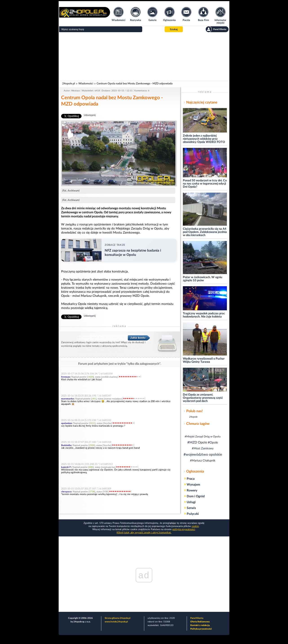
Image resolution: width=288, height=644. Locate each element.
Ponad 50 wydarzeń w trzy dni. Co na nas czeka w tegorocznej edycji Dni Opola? (205, 184)
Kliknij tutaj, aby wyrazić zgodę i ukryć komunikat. (144, 533)
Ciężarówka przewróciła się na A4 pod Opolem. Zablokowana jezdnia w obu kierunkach (205, 232)
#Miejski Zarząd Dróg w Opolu (203, 437)
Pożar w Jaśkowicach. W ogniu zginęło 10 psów (203, 279)
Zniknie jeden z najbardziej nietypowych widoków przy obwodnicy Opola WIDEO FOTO (204, 139)
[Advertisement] (144, 56)
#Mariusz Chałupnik (203, 461)
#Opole (213, 443)
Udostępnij (90, 115)
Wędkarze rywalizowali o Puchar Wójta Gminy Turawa (204, 360)
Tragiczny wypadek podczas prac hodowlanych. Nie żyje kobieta (204, 315)
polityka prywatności (184, 529)
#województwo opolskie (203, 455)
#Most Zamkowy (203, 449)
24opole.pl (69, 83)
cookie (195, 526)
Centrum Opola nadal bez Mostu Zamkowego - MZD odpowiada (135, 83)
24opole (193, 417)
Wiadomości (86, 83)
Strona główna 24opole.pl (117, 618)
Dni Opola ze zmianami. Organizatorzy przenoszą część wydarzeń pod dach (203, 398)
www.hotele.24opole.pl (116, 622)
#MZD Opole (197, 442)
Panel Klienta (197, 618)
